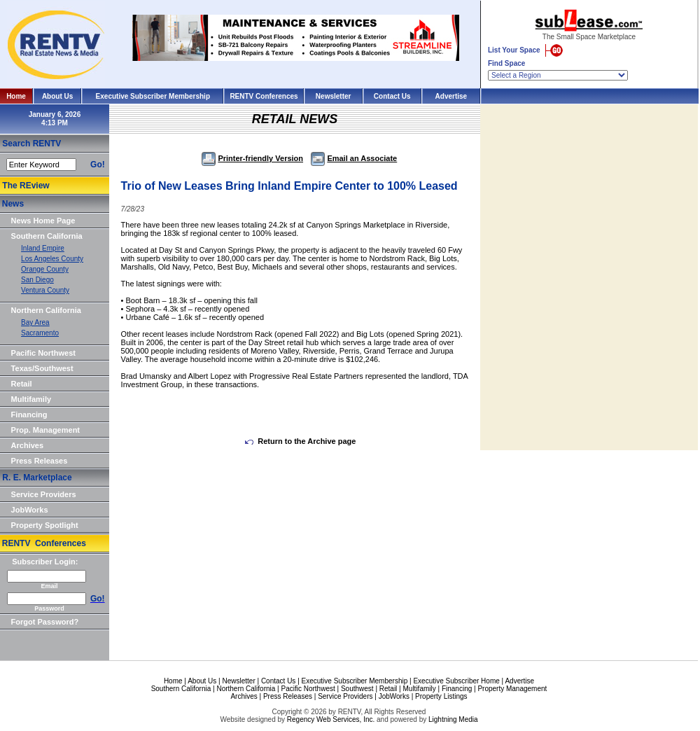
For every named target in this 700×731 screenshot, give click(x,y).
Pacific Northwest (43, 353)
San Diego (37, 280)
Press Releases (40, 461)
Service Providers (44, 494)
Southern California (47, 236)
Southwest (357, 689)
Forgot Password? (45, 622)
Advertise (451, 96)
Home (16, 96)
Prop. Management (45, 430)
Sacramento (40, 333)
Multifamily (31, 399)
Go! (98, 165)
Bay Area (35, 322)
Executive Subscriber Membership (153, 96)
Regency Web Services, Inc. (331, 719)
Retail (22, 384)
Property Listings (441, 696)
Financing (29, 415)
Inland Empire (43, 248)
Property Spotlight (45, 525)
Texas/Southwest (42, 368)
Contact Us (392, 96)
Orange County (45, 269)
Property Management (512, 689)
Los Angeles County (52, 259)
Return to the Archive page (300, 441)
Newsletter (334, 96)
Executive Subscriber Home (456, 681)
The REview (26, 186)
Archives (27, 445)
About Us (57, 96)
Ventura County (45, 290)
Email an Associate (354, 158)
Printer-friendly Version (252, 158)
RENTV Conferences (264, 96)
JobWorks (30, 510)
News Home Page (43, 221)
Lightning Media (453, 719)
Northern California (46, 310)
